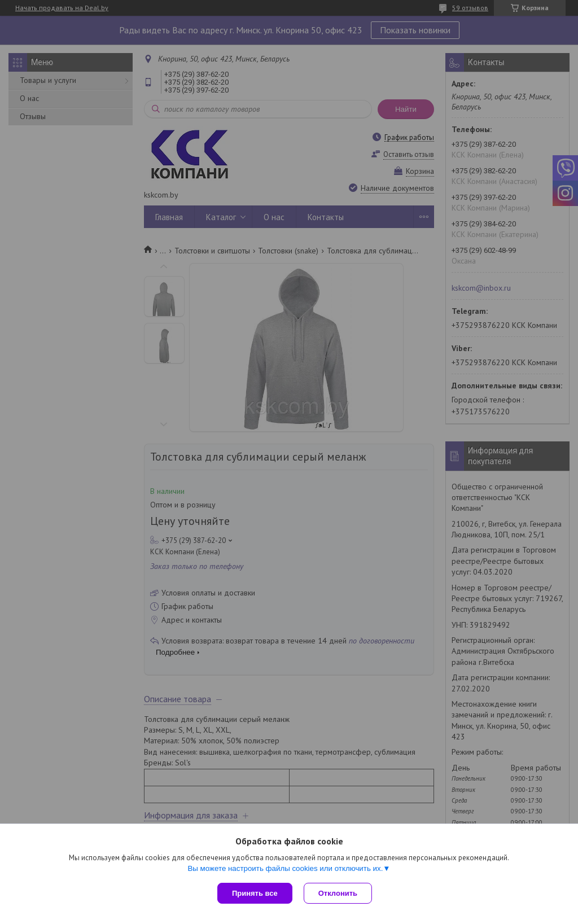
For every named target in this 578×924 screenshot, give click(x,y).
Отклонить (338, 893)
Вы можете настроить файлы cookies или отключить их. (285, 868)
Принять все (255, 893)
